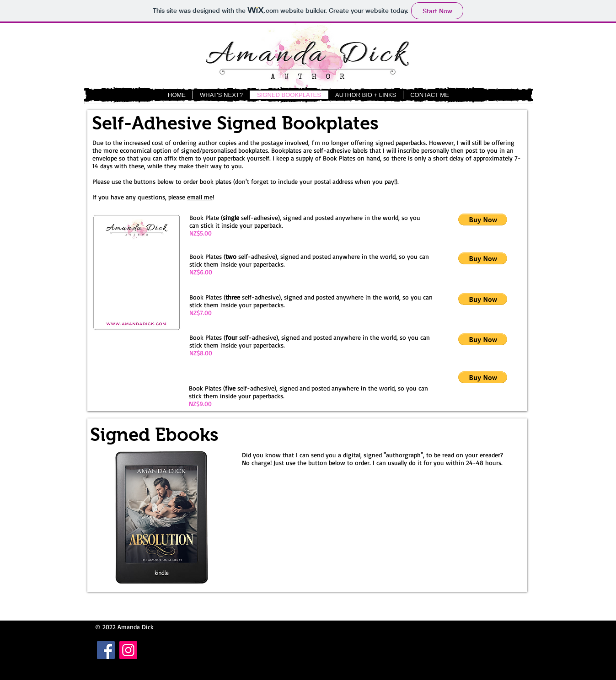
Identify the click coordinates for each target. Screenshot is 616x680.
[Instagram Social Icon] (128, 650)
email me (200, 197)
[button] (483, 220)
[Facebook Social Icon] (106, 650)
